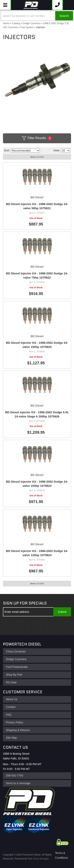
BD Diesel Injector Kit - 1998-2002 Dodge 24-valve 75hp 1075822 (37, 275)
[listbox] (25, 151)
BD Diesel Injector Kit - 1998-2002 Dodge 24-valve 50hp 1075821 (37, 206)
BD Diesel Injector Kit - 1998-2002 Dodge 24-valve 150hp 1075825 (37, 345)
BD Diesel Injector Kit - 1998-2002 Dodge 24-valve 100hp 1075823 (37, 484)
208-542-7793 (15, 775)
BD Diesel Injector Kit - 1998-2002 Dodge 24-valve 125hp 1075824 (37, 553)
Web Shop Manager (38, 859)
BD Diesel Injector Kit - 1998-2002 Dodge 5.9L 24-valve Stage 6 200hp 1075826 (37, 414)
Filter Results (37, 138)
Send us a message (18, 783)
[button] (37, 16)
